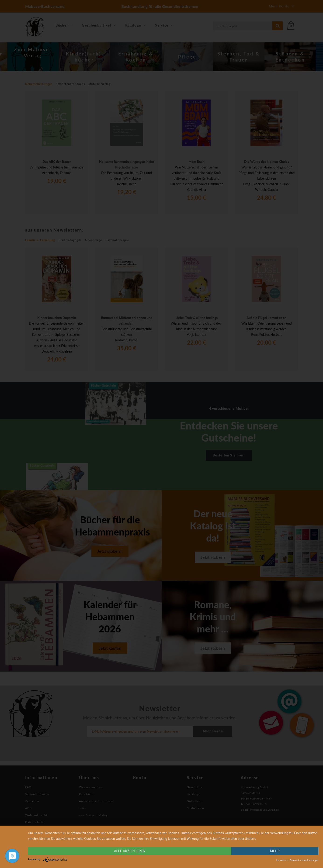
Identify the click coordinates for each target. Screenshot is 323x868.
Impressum (282, 860)
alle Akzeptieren (130, 851)
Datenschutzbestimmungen (304, 860)
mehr (275, 851)
